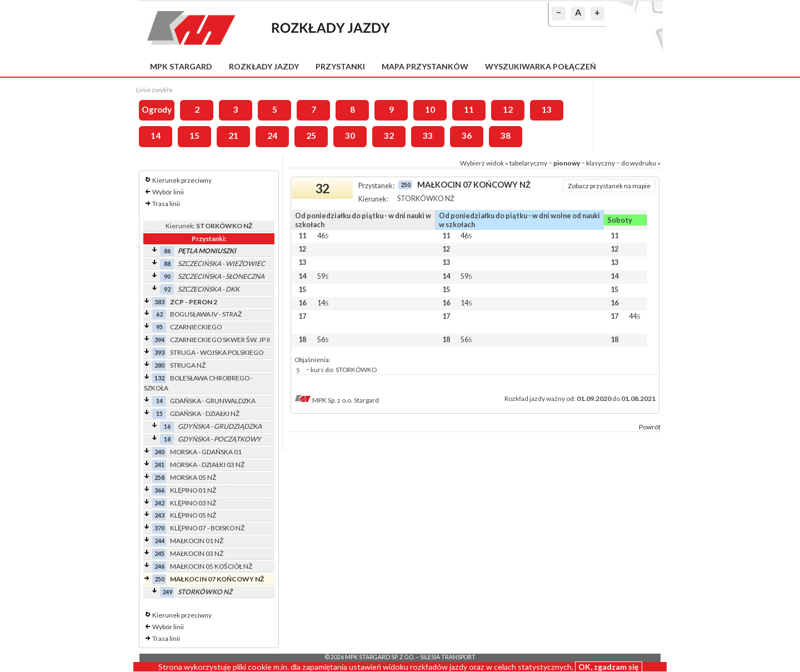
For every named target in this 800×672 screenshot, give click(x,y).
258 (159, 477)
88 (167, 264)
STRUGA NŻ (188, 365)
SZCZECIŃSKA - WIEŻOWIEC (221, 264)
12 (508, 109)
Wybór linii (168, 192)
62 (159, 314)
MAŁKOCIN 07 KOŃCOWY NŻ (217, 579)
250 (159, 579)
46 (323, 235)
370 (159, 528)
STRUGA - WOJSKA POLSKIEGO (217, 352)
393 (159, 352)
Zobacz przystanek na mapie (609, 186)
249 (167, 592)
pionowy (567, 163)
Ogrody (157, 109)
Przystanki (340, 66)
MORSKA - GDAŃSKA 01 (206, 452)
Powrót (650, 427)
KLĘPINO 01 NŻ (193, 490)
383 (159, 302)
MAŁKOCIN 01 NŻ (197, 541)
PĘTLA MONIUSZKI (207, 251)
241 (159, 465)
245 (159, 553)
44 (634, 316)
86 (167, 251)
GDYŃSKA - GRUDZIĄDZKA (220, 426)
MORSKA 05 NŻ (193, 477)
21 (233, 136)
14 (156, 136)
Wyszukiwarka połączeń (541, 66)
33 (428, 136)
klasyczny (601, 163)
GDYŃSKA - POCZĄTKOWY (219, 439)
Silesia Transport (448, 657)
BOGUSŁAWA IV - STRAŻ (206, 314)
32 (389, 136)
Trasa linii (166, 204)
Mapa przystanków (425, 66)
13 (547, 109)
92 (167, 289)
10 (430, 109)
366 (159, 490)
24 (272, 136)
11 (469, 109)
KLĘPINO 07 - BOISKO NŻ (207, 528)
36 (467, 136)
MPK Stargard (181, 66)
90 (167, 276)
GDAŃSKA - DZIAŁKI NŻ (205, 413)
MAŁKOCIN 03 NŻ (197, 553)
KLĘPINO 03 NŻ (193, 503)
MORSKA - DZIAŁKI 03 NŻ (207, 465)
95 (159, 327)
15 (194, 136)
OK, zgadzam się (609, 667)
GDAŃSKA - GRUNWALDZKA (213, 401)
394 (159, 340)
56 (323, 339)
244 (159, 541)
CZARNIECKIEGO (196, 327)
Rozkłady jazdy (264, 66)
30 (350, 136)
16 (167, 426)
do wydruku (639, 163)
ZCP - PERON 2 (194, 302)
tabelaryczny (528, 163)
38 (506, 136)
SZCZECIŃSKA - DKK (209, 289)
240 (159, 452)
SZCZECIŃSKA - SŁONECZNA (221, 276)
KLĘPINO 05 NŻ (193, 515)
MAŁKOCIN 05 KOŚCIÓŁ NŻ (211, 566)
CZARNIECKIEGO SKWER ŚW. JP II (220, 340)
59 (323, 276)
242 (159, 503)
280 (159, 365)
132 (159, 378)
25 (311, 136)
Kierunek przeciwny (182, 180)
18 (167, 439)
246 (159, 566)
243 (159, 515)
